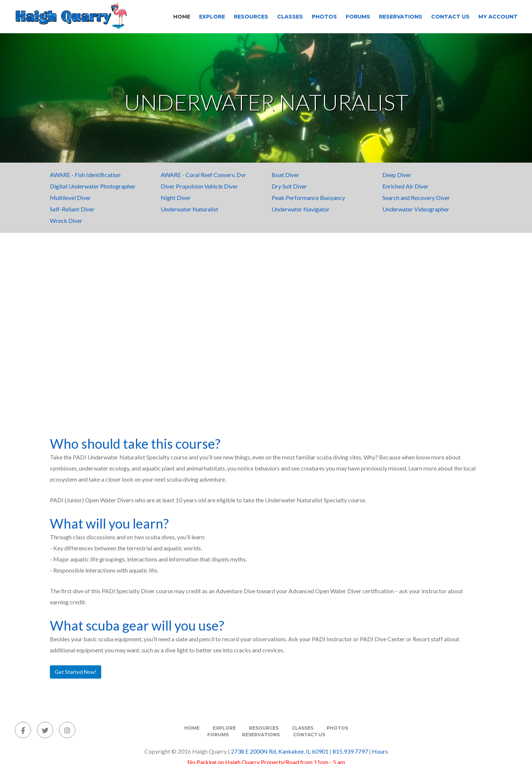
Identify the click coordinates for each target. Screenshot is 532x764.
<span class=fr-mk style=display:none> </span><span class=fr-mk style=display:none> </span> (266, 336)
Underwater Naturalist (190, 209)
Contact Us (450, 17)
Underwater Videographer (416, 209)
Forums (358, 17)
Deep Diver (397, 175)
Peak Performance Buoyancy (308, 198)
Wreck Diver (66, 220)
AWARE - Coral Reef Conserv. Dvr (203, 175)
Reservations (401, 17)
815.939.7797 (350, 751)
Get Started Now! (76, 672)
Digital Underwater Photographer (93, 186)
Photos (324, 17)
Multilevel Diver (70, 198)
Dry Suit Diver (289, 186)
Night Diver (176, 198)
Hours (380, 751)
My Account (498, 17)
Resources (251, 17)
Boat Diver (285, 175)
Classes (290, 17)
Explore (212, 17)
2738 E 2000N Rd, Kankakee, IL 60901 (280, 751)
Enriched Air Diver (405, 186)
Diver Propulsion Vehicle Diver (199, 186)
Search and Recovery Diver (416, 198)
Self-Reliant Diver (72, 209)
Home (182, 17)
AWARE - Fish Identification (85, 175)
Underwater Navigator (301, 209)
